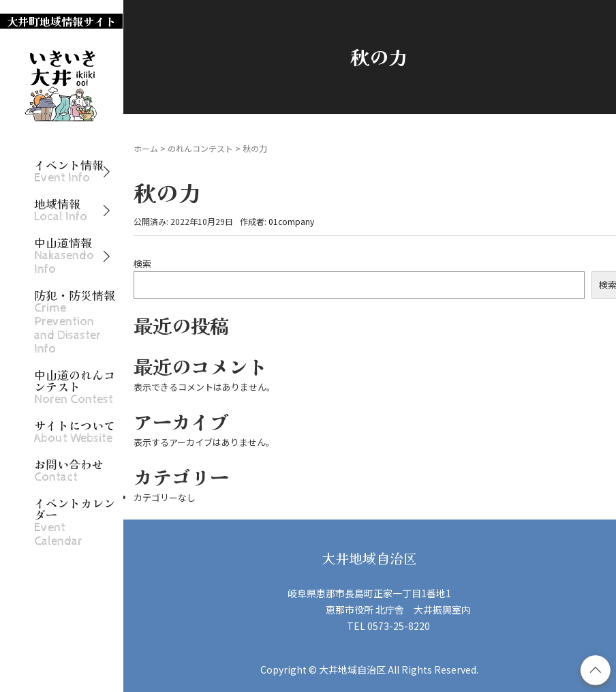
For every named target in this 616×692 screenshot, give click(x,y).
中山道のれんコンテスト (75, 387)
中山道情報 (64, 256)
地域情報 (61, 210)
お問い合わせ (69, 471)
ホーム (146, 148)
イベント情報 (69, 171)
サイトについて (75, 432)
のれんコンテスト (200, 148)
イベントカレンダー (75, 522)
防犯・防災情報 (75, 322)
